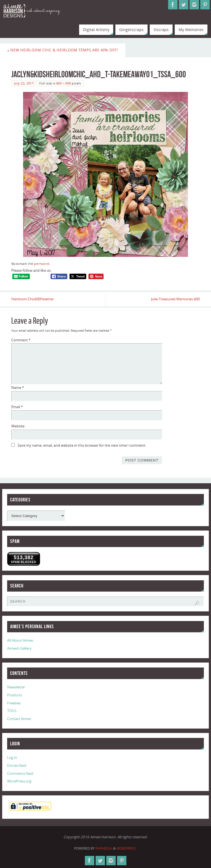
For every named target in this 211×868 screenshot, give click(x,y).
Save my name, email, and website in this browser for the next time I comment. (82, 445)
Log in (12, 757)
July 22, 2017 (24, 83)
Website (18, 426)
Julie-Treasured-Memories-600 (175, 299)
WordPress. (127, 848)
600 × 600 (64, 83)
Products (15, 695)
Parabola (104, 848)
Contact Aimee (19, 719)
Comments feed (20, 773)
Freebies (14, 703)
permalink (42, 264)
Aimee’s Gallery (19, 648)
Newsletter (16, 687)
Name (18, 388)
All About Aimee (20, 640)
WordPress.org (19, 781)
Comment (21, 340)
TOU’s (12, 711)
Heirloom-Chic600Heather (33, 299)
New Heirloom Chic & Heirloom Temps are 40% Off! (63, 50)
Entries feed (17, 765)
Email (17, 407)
